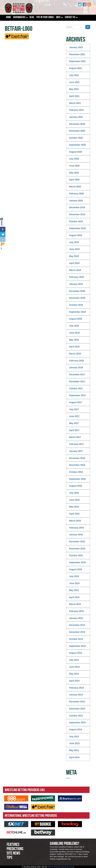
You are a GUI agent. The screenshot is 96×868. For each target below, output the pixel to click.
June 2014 (74, 667)
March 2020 (75, 187)
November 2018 (77, 298)
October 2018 (76, 305)
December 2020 (77, 124)
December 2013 (77, 702)
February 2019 (77, 277)
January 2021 (76, 117)
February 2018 (77, 361)
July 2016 (74, 493)
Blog (32, 17)
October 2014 (76, 639)
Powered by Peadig (67, 867)
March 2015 (75, 604)
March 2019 (75, 270)
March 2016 (75, 521)
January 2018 (76, 368)
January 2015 (76, 618)
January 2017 (76, 451)
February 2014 (77, 688)
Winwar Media (53, 867)
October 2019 (76, 221)
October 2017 (76, 389)
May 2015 (74, 590)
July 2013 (74, 737)
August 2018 (76, 319)
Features (13, 844)
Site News (13, 853)
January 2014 (76, 695)
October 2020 (76, 138)
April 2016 (74, 514)
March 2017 (75, 437)
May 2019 (74, 256)
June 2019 (74, 249)
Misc (58, 17)
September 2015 (77, 562)
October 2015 (76, 555)
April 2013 (74, 757)
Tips (9, 857)
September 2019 (77, 228)
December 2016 (77, 458)
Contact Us (70, 17)
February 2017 (77, 444)
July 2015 (74, 576)
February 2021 (77, 110)
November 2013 (77, 709)
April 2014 (74, 681)
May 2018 (74, 340)
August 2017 (76, 402)
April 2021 (74, 96)
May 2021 (74, 89)
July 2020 (74, 159)
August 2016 (76, 486)
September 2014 (77, 646)
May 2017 (74, 423)
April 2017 (74, 430)
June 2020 (74, 166)
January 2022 (76, 47)
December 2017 (77, 375)
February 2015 (77, 611)
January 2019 (76, 284)
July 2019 (74, 242)
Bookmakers (19, 17)
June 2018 (74, 333)
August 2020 (76, 152)
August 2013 (76, 730)
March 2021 (75, 103)
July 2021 (74, 75)
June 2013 (74, 743)
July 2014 (74, 660)
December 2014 (77, 625)
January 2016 (76, 535)
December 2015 (77, 542)
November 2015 (77, 549)
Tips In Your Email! (45, 17)
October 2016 (76, 472)
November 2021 (77, 54)
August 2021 (76, 68)
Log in (68, 778)
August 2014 (76, 653)
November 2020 (77, 131)
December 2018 (77, 291)
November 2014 (77, 632)
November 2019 (77, 214)
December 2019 (77, 207)
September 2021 (77, 61)
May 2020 (74, 173)
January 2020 (76, 201)
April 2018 (74, 347)
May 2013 (74, 750)
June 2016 (74, 500)
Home (9, 17)
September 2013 (77, 723)
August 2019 (76, 235)
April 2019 (74, 263)
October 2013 (76, 716)
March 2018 (75, 354)
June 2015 (74, 583)
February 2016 (77, 528)
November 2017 (77, 382)
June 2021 (74, 82)
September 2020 (77, 145)
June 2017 (74, 416)
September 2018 (77, 312)
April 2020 (74, 180)
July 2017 (74, 409)
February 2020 (77, 194)
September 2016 (77, 479)
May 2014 (74, 674)
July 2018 (74, 326)
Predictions (15, 849)
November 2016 (77, 465)
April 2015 (74, 597)
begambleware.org (63, 859)
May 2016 (74, 507)
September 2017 (77, 395)
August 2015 (76, 569)
